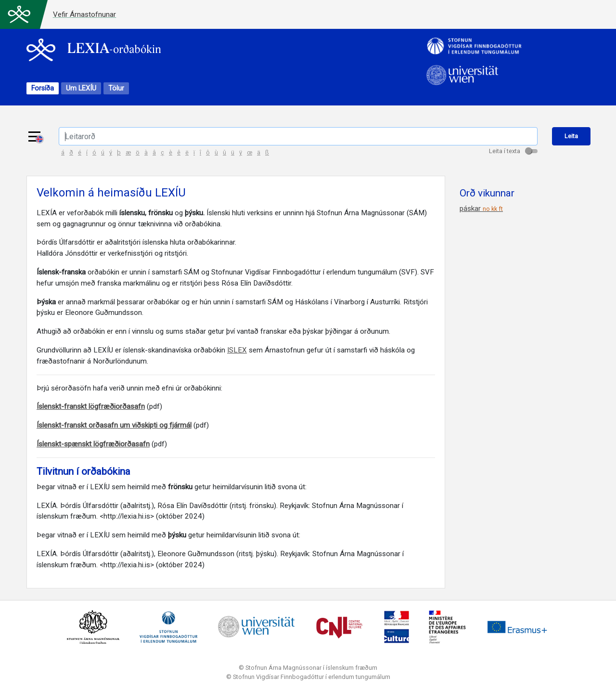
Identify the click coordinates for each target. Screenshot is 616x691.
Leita (571, 136)
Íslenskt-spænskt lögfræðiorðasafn (93, 444)
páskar (481, 209)
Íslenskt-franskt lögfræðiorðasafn (91, 406)
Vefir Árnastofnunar (84, 14)
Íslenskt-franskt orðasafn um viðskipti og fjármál (114, 425)
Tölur (116, 88)
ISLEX (237, 350)
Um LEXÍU (81, 88)
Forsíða (43, 88)
